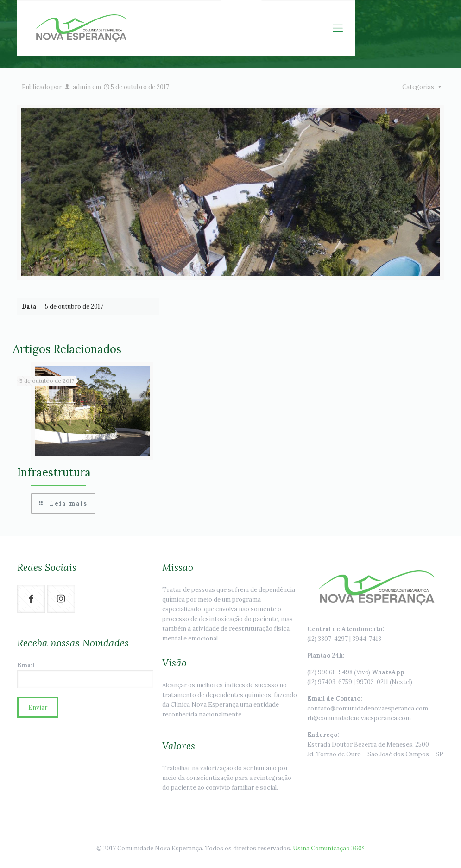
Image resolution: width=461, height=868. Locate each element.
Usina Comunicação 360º (329, 848)
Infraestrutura (54, 472)
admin (82, 87)
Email (85, 675)
